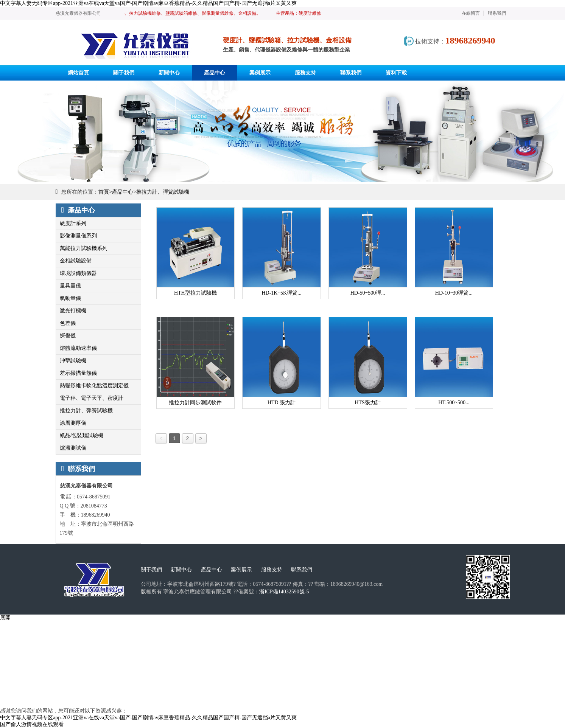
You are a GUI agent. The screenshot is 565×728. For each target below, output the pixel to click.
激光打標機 (73, 311)
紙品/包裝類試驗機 (82, 435)
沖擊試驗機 (73, 361)
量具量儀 (70, 286)
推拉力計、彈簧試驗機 (163, 192)
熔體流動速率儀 (78, 348)
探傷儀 (68, 336)
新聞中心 (181, 570)
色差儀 (68, 323)
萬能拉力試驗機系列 (84, 248)
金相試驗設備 (76, 261)
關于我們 (151, 570)
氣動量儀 (70, 298)
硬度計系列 (73, 223)
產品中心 (123, 192)
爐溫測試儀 (73, 448)
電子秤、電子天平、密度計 (92, 398)
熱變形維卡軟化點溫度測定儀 (94, 386)
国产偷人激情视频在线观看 (32, 724)
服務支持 (272, 570)
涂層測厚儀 (73, 423)
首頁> (105, 192)
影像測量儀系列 (78, 236)
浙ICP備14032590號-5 (284, 592)
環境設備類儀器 (78, 273)
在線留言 (471, 13)
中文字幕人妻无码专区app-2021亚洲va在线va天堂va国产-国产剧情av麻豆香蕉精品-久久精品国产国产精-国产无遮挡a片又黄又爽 (148, 3)
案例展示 (241, 570)
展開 (5, 618)
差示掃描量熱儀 (78, 373)
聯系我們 (497, 13)
